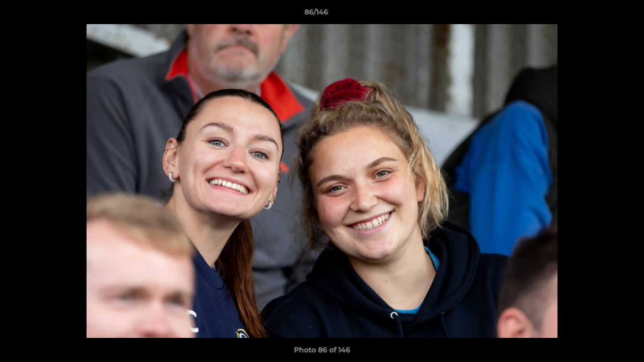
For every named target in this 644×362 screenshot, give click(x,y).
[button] (602, 15)
